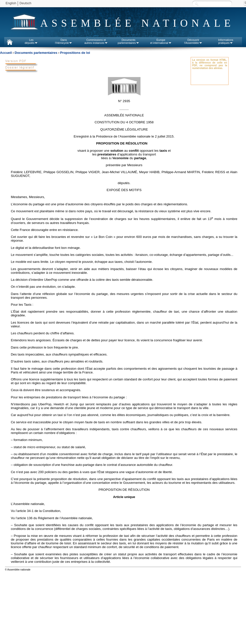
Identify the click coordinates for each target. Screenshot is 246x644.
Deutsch (25, 3)
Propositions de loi (75, 53)
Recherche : (197, 4)
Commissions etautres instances (96, 41)
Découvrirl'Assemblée (193, 41)
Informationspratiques (226, 41)
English (11, 3)
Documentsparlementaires (128, 41)
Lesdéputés (31, 41)
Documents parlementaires (36, 53)
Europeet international (161, 41)
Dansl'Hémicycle (64, 41)
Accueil (6, 53)
